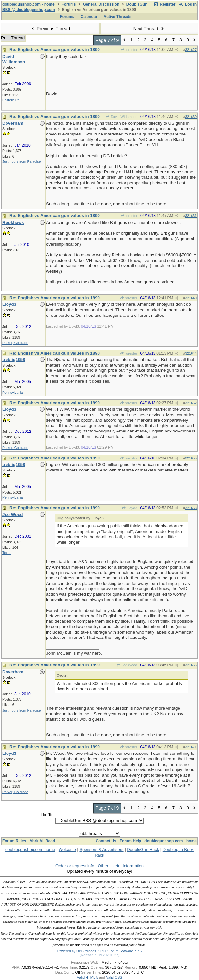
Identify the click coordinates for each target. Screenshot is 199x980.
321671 (191, 747)
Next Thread (149, 29)
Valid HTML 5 (87, 977)
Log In (188, 4)
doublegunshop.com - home (28, 4)
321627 (191, 50)
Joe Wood (126, 665)
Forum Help (131, 841)
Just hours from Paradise (21, 161)
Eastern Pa (11, 100)
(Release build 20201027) (99, 955)
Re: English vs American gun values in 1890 (55, 50)
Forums (69, 4)
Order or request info (75, 866)
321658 (191, 508)
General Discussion (101, 4)
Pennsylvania (13, 393)
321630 (191, 117)
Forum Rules (14, 841)
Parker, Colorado (15, 343)
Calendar (89, 17)
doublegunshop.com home (30, 850)
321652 (191, 403)
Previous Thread (50, 29)
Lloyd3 (129, 508)
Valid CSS (114, 977)
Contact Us (106, 841)
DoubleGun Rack (143, 850)
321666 (191, 665)
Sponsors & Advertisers (101, 850)
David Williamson (121, 117)
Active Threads (118, 17)
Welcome (67, 850)
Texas (7, 553)
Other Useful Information (121, 866)
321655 (191, 458)
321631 (191, 216)
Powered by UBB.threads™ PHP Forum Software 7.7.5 (99, 951)
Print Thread (13, 38)
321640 (191, 298)
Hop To (47, 815)
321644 (191, 353)
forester (129, 50)
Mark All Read (42, 841)
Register (165, 4)
